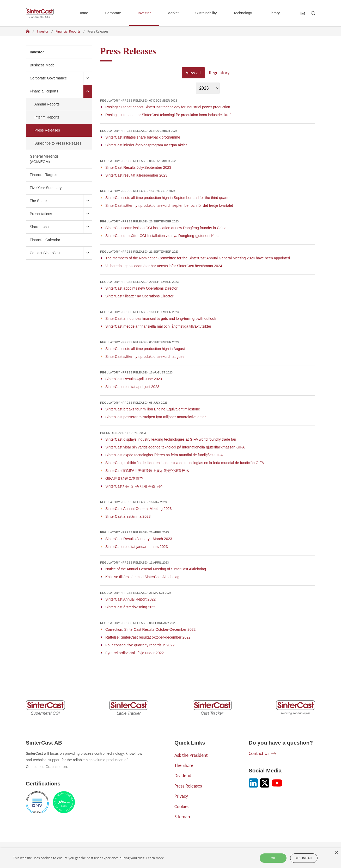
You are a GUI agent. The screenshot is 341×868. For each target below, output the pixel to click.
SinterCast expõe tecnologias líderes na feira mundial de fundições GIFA (164, 455)
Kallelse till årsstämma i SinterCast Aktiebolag (142, 577)
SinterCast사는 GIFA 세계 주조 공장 (135, 486)
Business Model (43, 65)
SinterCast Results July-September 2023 (138, 167)
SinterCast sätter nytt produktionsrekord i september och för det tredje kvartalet (169, 205)
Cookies (182, 807)
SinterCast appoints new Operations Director (141, 288)
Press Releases (54, 130)
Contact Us (259, 753)
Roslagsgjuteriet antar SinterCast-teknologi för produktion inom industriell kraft (168, 115)
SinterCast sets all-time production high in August (145, 349)
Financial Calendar (45, 240)
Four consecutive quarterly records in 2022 (140, 645)
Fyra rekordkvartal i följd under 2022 (135, 653)
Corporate (113, 13)
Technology (243, 13)
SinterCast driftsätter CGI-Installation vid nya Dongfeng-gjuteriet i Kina (162, 236)
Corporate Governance (48, 78)
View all (193, 73)
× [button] (336, 853)
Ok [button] (273, 858)
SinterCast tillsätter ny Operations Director (139, 296)
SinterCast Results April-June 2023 (134, 379)
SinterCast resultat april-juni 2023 (132, 387)
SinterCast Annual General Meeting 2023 (139, 509)
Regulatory (219, 73)
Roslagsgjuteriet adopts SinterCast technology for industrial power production (168, 107)
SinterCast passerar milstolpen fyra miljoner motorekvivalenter (156, 417)
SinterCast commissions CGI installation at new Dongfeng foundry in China (166, 228)
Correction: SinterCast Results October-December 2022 (150, 629)
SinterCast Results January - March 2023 (139, 539)
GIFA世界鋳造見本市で (124, 478)
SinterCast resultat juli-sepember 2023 (136, 175)
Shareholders (41, 227)
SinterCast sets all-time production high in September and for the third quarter (168, 198)
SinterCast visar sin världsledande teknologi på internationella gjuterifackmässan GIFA (175, 447)
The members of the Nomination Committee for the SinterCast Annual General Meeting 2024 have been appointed (198, 258)
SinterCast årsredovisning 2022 (131, 607)
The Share (38, 201)
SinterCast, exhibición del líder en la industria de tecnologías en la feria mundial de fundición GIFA (185, 463)
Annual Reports (47, 104)
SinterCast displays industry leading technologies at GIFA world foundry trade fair (171, 439)
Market (173, 13)
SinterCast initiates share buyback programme (143, 137)
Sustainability (206, 13)
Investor (144, 13)
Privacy (181, 796)
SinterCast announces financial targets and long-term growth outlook (161, 319)
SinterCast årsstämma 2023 (128, 516)
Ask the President (191, 755)
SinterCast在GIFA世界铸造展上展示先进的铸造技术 (147, 471)
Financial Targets (44, 175)
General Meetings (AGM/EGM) (44, 159)
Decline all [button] (304, 858)
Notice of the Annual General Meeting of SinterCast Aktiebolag (156, 569)
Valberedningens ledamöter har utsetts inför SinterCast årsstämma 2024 (164, 266)
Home (83, 13)
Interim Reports (47, 117)
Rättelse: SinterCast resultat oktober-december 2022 (148, 637)
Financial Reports (68, 31)
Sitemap (182, 817)
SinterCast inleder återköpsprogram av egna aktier (146, 145)
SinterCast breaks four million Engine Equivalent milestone (153, 409)
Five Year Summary (46, 188)
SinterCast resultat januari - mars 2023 (137, 547)
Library (274, 13)
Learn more (155, 858)
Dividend (183, 776)
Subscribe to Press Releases (58, 143)
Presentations (41, 214)
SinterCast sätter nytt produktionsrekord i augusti (145, 357)
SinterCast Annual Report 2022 (130, 599)
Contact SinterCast (45, 253)
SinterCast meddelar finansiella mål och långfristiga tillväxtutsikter (158, 326)
